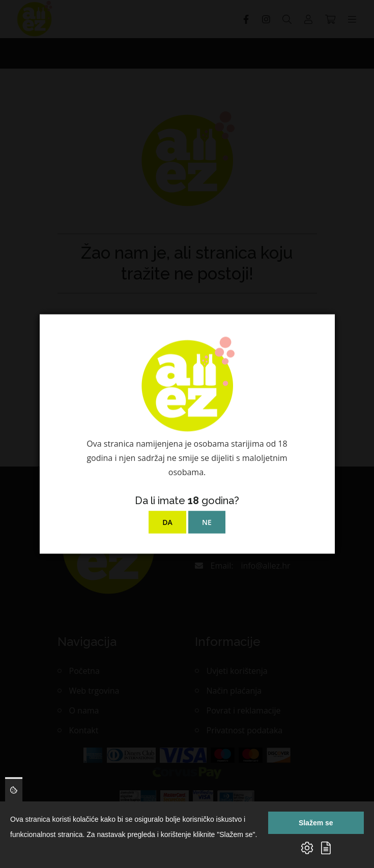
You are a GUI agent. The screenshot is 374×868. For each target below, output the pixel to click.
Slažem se (316, 823)
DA (167, 522)
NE (207, 522)
